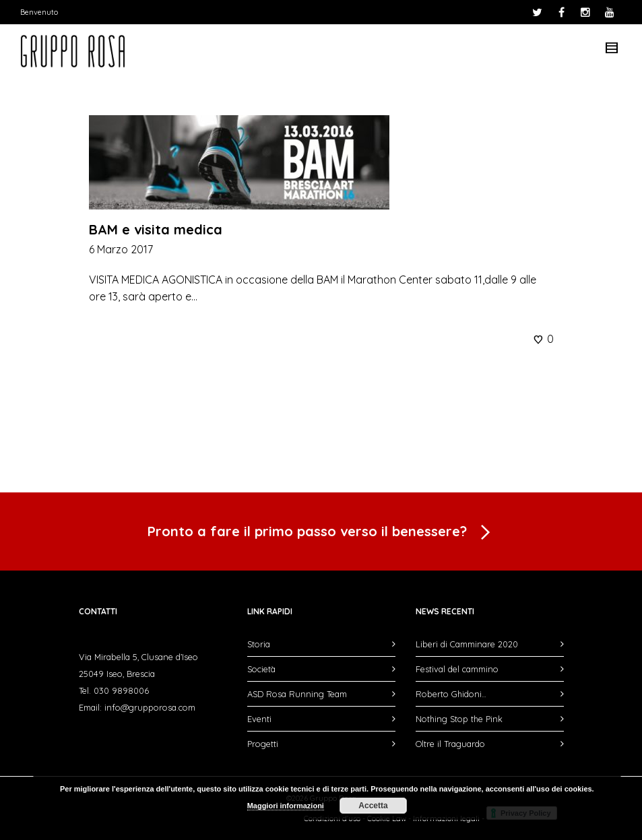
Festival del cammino (457, 669)
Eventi (259, 719)
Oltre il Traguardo (450, 744)
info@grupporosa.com (150, 707)
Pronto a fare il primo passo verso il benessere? (321, 533)
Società (261, 669)
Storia (259, 644)
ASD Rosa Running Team (297, 694)
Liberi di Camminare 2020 (467, 644)
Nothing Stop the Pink (459, 719)
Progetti (263, 744)
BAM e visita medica (156, 229)
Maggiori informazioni (286, 806)
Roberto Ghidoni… (451, 694)
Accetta (373, 806)
